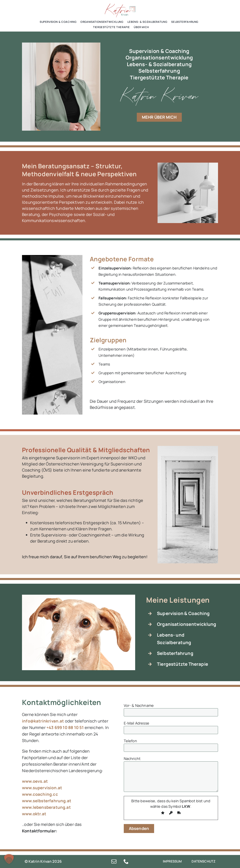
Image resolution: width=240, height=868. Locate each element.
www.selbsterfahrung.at (47, 801)
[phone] (126, 861)
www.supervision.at (42, 788)
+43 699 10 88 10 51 (65, 727)
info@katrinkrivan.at (43, 721)
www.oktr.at (34, 814)
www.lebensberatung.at (46, 807)
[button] (9, 859)
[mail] (114, 861)
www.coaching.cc (40, 794)
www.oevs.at (35, 781)
